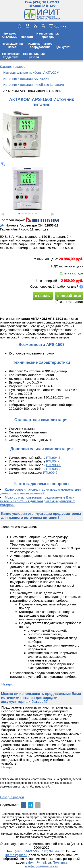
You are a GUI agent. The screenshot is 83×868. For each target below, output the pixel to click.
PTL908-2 (53, 469)
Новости (27, 37)
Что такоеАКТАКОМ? (10, 35)
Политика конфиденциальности (46, 864)
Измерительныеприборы (48, 35)
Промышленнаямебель (13, 45)
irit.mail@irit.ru (42, 6)
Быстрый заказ (69, 296)
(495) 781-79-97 (46, 2)
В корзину (43, 296)
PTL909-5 (50, 472)
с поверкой (47, 281)
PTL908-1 (53, 465)
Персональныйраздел (34, 55)
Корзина (60, 26)
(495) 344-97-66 (52, 851)
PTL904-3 (53, 458)
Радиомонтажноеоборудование (40, 45)
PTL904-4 (53, 461)
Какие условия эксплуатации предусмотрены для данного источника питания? (41, 491)
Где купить (64, 47)
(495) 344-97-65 (27, 851)
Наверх (7, 684)
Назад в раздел (12, 797)
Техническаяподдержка (11, 55)
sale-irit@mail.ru (38, 862)
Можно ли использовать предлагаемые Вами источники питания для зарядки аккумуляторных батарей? (38, 501)
